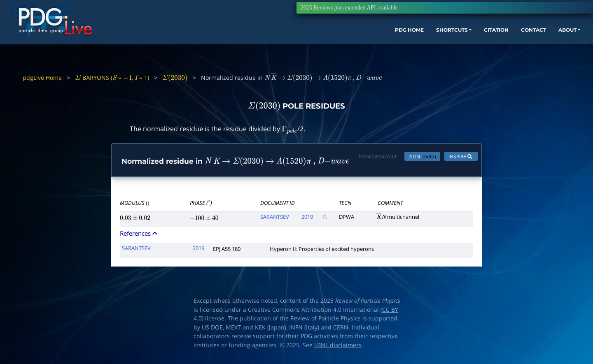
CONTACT (490, 44)
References (139, 235)
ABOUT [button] (529, 44)
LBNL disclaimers (338, 347)
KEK (260, 329)
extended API (360, 8)
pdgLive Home (42, 78)
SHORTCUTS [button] (395, 44)
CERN (341, 329)
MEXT (233, 329)
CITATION (447, 44)
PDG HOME (344, 44)
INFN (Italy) (304, 329)
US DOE (212, 329)
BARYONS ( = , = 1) (112, 78)
